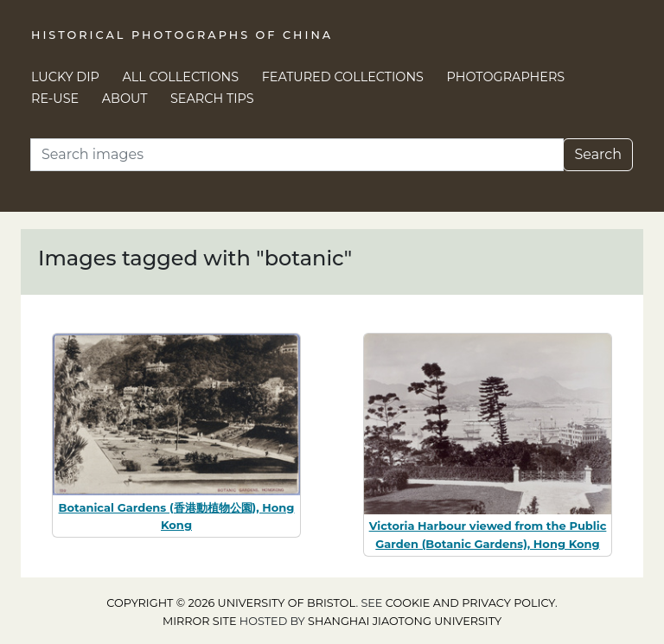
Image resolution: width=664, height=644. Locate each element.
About (125, 99)
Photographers (506, 77)
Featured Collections (343, 77)
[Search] (297, 155)
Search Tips (212, 99)
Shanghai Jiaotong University (405, 621)
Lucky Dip (65, 77)
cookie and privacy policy (470, 603)
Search (598, 154)
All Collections (181, 77)
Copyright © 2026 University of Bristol (231, 603)
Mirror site (200, 621)
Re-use (55, 99)
